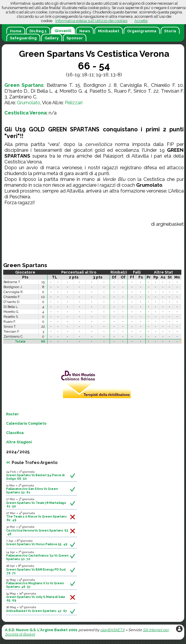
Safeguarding (23, 38)
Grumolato (29, 103)
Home (16, 31)
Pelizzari (74, 103)
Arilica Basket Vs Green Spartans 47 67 (37, 611)
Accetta (141, 21)
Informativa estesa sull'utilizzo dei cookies (91, 21)
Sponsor (75, 38)
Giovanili (63, 31)
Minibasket (109, 31)
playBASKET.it (112, 630)
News (85, 31)
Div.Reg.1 (38, 31)
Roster (13, 414)
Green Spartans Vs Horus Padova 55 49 (37, 544)
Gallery (52, 38)
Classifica (15, 433)
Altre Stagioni (19, 442)
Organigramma (142, 31)
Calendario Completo (26, 424)
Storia (170, 31)
